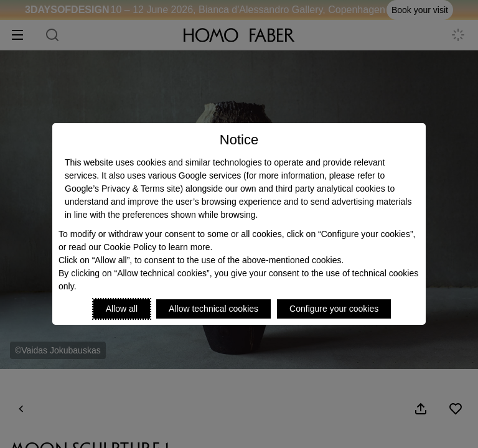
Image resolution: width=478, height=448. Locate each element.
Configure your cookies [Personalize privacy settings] (334, 309)
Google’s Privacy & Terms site (122, 189)
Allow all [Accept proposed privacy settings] (122, 309)
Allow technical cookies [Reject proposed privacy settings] (213, 309)
